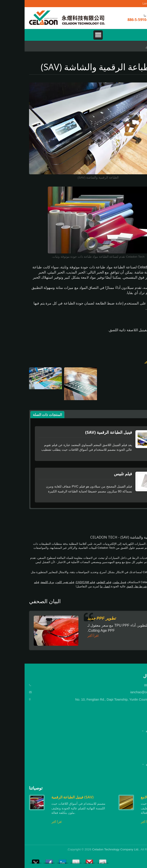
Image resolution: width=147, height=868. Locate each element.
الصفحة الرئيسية (132, 731)
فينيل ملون (95, 582)
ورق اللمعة (23, 582)
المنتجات (137, 745)
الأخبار (139, 758)
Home (138, 47)
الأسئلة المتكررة (132, 765)
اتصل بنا (81, 586)
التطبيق (125, 47)
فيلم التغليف (79, 582)
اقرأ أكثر (68, 636)
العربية (136, 4)
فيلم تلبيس (98, 474)
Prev (132, 788)
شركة (139, 738)
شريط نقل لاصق (112, 586)
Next (139, 788)
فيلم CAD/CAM (61, 582)
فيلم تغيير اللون (40, 582)
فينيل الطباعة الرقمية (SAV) (84, 432)
